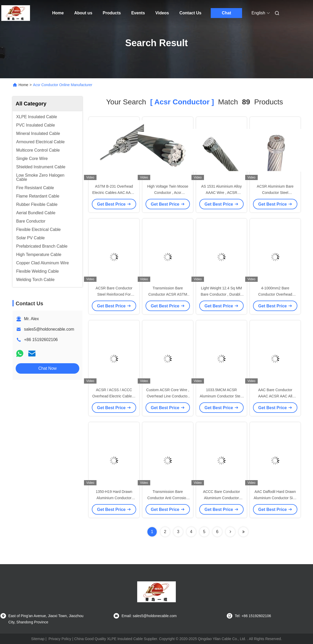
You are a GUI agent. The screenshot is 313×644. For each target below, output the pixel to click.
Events (138, 13)
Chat (226, 13)
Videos (162, 13)
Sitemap (38, 639)
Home (58, 13)
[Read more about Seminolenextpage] (230, 532)
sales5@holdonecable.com (49, 329)
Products (112, 13)
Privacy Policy (60, 639)
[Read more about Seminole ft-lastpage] (243, 532)
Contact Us (190, 13)
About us (83, 13)
